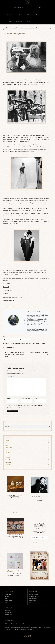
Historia (27, 443)
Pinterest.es (6, 294)
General (27, 440)
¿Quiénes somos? (8, 594)
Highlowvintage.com (9, 300)
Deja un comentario (33, 307)
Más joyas (19, 21)
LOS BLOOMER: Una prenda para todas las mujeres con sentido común (14, 354)
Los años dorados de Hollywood (33, 28)
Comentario (10, 376)
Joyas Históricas (27, 450)
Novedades (27, 457)
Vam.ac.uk (6, 287)
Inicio (7, 28)
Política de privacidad (33, 599)
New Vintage (27, 452)
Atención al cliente (8, 615)
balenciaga (11, 348)
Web (36, 398)
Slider (43, 343)
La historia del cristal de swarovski (39, 352)
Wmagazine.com (8, 290)
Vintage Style (27, 467)
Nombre (9, 398)
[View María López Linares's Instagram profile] (25, 320)
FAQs (6, 603)
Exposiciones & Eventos (18, 28)
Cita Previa (7, 596)
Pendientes (10, 15)
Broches (38, 15)
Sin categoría (27, 462)
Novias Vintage (27, 460)
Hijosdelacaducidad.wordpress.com (13, 297)
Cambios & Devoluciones (34, 596)
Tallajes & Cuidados (9, 601)
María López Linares (23, 307)
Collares (29, 15)
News (27, 455)
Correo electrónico (26, 398)
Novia (10, 21)
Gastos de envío (32, 603)
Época (29, 21)
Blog (10, 28)
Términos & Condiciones (34, 594)
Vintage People (27, 465)
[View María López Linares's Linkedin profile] (25, 323)
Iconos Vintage (27, 448)
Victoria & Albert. (39, 137)
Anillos (20, 15)
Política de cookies (32, 601)
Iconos (27, 445)
